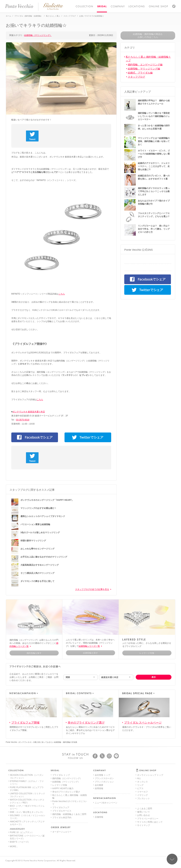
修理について (144, 812)
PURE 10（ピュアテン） (22, 832)
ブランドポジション (104, 782)
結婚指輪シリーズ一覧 (89, 646)
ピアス (140, 788)
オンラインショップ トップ (150, 775)
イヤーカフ (142, 792)
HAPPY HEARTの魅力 (63, 788)
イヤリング (142, 795)
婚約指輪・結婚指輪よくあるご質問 (69, 814)
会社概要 (99, 785)
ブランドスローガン (104, 778)
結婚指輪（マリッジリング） (38, 35)
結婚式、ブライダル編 (140, 73)
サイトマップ (144, 825)
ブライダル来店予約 (62, 818)
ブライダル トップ (61, 775)
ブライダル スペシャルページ (143, 723)
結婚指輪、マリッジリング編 (144, 69)
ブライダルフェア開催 (25, 723)
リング (140, 785)
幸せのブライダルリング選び (86, 723)
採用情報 (99, 788)
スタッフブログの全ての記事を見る (92, 589)
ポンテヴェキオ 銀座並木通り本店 (29, 412)
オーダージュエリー (62, 832)
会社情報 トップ (102, 775)
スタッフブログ (136, 77)
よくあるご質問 (145, 809)
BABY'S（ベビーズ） (20, 842)
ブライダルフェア (61, 807)
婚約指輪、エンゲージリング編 (145, 65)
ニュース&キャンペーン (106, 803)
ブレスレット (144, 799)
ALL (139, 778)
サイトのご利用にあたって (150, 822)
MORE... (14, 846)
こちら (62, 294)
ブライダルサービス (62, 811)
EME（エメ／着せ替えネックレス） (27, 812)
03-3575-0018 (23, 420)
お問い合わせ (144, 815)
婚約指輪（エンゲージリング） (67, 778)
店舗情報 (99, 817)
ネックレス (142, 782)
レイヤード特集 (60, 785)
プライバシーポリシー (148, 819)
